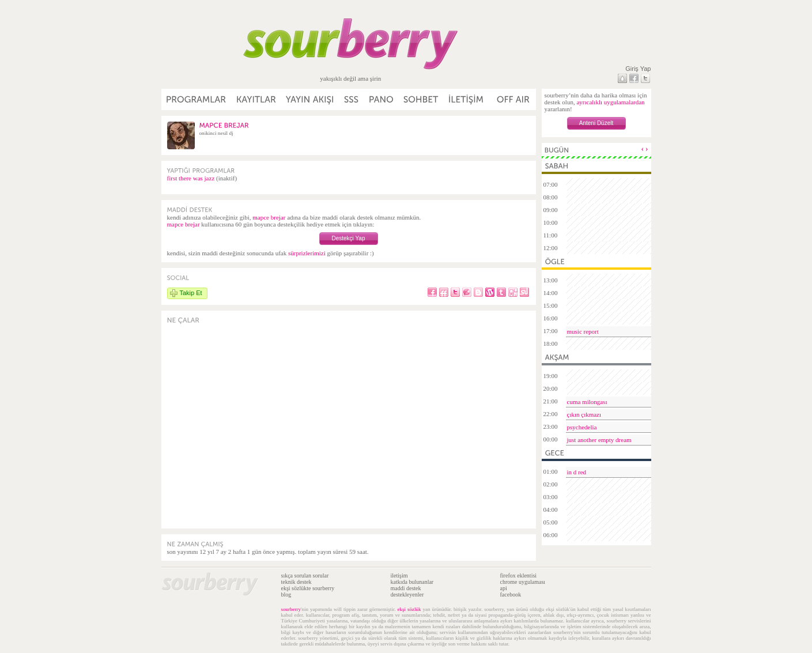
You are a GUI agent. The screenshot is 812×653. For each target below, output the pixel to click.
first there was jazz (191, 178)
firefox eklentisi (519, 575)
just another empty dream (599, 440)
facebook (511, 595)
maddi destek (406, 588)
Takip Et (191, 293)
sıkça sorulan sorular (305, 575)
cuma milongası (587, 402)
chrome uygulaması (523, 582)
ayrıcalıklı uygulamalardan (610, 102)
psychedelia (582, 427)
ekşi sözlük (409, 609)
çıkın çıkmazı (584, 414)
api (504, 588)
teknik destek (297, 582)
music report (583, 331)
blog (286, 595)
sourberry (291, 609)
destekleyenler (407, 595)
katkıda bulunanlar (412, 582)
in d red (577, 472)
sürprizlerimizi (307, 253)
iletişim (399, 575)
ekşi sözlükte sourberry (308, 588)
